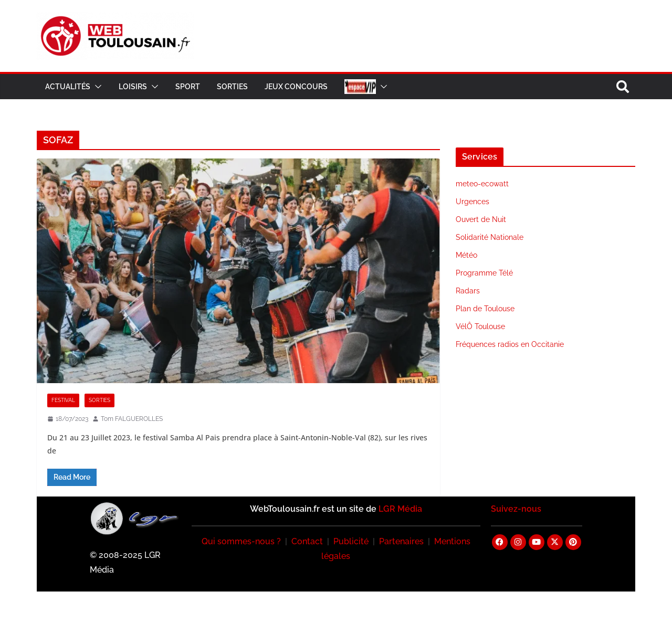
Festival (63, 400)
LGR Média (400, 509)
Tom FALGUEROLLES (132, 419)
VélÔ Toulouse (480, 326)
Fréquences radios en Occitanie (510, 344)
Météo (466, 255)
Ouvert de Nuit (481, 219)
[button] (96, 87)
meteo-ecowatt (482, 184)
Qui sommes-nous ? (241, 541)
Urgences (472, 202)
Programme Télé (484, 273)
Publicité (351, 541)
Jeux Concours (296, 87)
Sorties (232, 87)
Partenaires (401, 541)
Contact (307, 541)
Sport (188, 87)
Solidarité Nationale (490, 237)
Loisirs (133, 87)
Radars (468, 291)
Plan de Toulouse (485, 309)
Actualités (68, 87)
